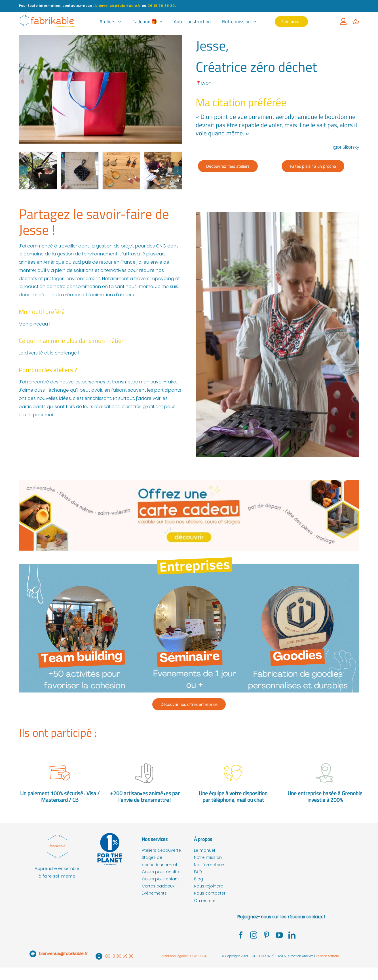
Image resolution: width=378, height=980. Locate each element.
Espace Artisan (327, 956)
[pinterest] (266, 935)
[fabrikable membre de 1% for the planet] (110, 834)
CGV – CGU (199, 956)
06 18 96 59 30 (119, 956)
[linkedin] (292, 935)
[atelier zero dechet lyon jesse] (38, 171)
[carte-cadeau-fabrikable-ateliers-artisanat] (189, 482)
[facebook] (241, 935)
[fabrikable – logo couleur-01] (57, 834)
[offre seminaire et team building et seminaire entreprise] (189, 553)
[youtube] (279, 935)
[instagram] (254, 935)
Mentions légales (175, 956)
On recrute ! (206, 901)
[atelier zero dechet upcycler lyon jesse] (163, 171)
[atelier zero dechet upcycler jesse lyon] (121, 171)
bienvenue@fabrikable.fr (63, 954)
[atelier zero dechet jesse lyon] (80, 171)
